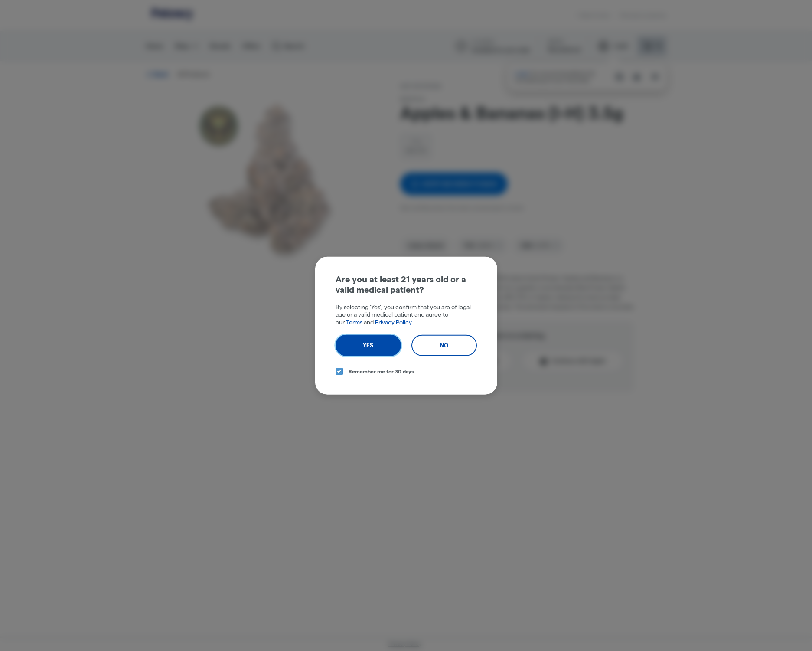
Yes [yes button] (368, 345)
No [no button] (444, 345)
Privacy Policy (393, 322)
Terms (354, 322)
